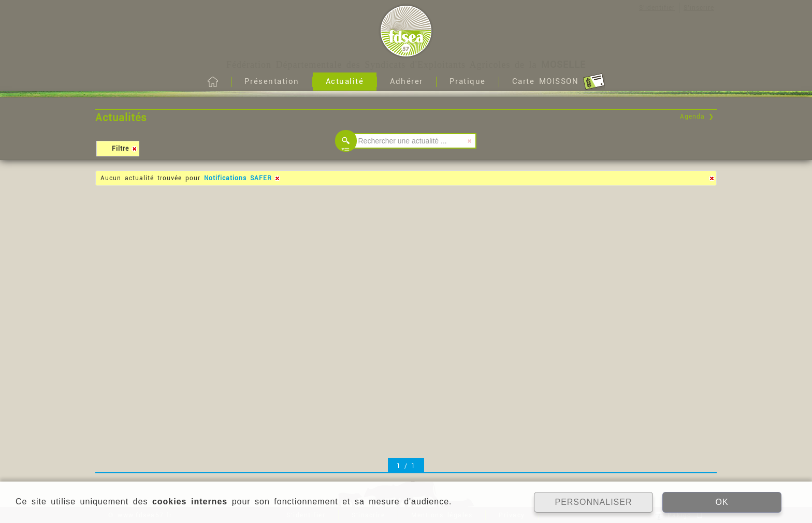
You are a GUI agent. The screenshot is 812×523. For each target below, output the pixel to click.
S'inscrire (699, 8)
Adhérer (407, 81)
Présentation (272, 81)
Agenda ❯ (697, 117)
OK (722, 502)
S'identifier (657, 8)
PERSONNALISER (593, 502)
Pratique (468, 81)
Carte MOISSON (559, 82)
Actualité (345, 81)
